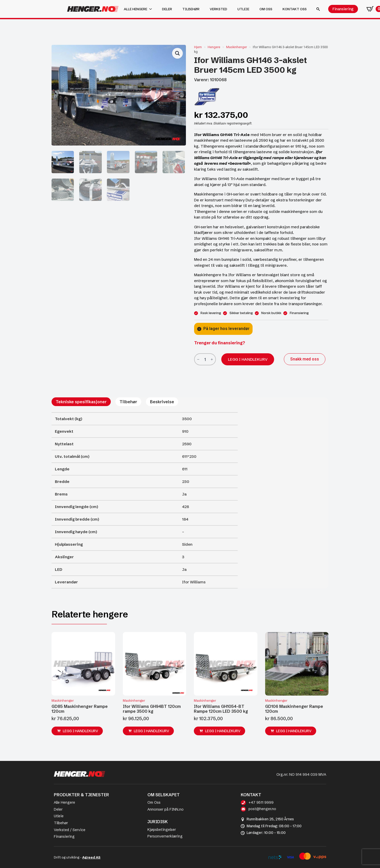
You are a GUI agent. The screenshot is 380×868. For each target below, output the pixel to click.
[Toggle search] (318, 9)
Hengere (214, 47)
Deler (167, 9)
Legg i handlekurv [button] (81, 731)
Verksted (218, 9)
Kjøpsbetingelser (162, 830)
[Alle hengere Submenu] (152, 9)
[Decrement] (198, 359)
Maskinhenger (237, 47)
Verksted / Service (70, 830)
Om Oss (154, 802)
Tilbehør (191, 9)
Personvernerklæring (165, 836)
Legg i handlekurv (248, 359)
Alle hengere (136, 9)
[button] (177, 53)
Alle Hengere (64, 802)
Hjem (198, 47)
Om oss (266, 9)
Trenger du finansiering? (220, 343)
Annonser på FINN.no (166, 809)
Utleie (243, 9)
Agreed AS (91, 857)
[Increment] (212, 359)
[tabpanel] (145, 500)
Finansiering (64, 836)
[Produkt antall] (205, 359)
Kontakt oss (295, 9)
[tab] (81, 402)
